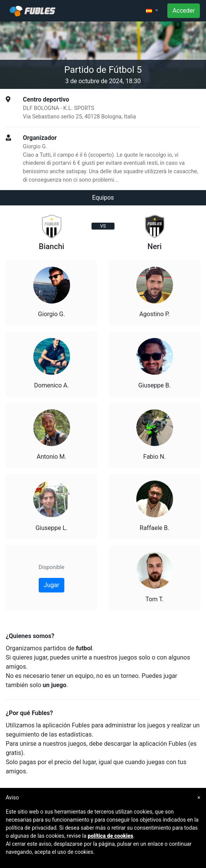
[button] (152, 11)
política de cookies (110, 836)
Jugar (51, 585)
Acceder (184, 11)
